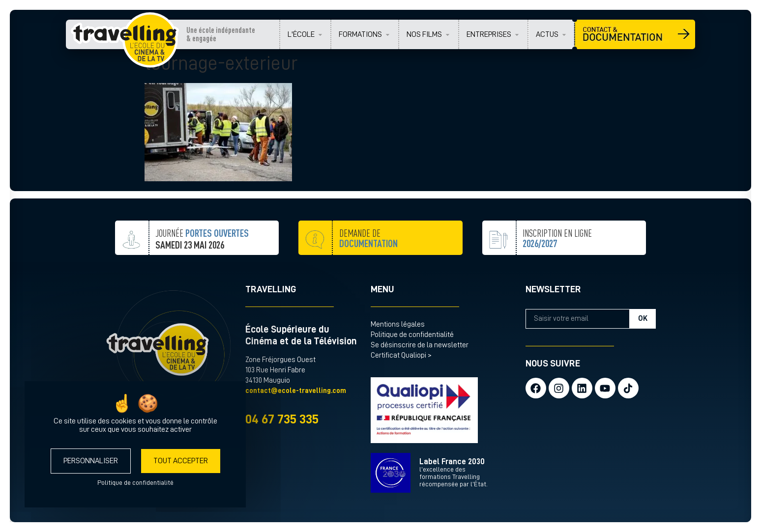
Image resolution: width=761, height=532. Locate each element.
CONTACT (635, 34)
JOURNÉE (202, 248)
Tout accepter (181, 461)
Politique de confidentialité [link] (135, 482)
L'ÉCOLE (301, 34)
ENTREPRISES (489, 34)
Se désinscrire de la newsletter (420, 345)
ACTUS (547, 34)
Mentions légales (398, 324)
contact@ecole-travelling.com (296, 391)
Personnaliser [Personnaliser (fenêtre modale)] (91, 461)
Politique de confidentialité (412, 335)
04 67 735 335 (282, 419)
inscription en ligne (557, 263)
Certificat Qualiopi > (401, 355)
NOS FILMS (424, 34)
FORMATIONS (360, 34)
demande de (368, 257)
